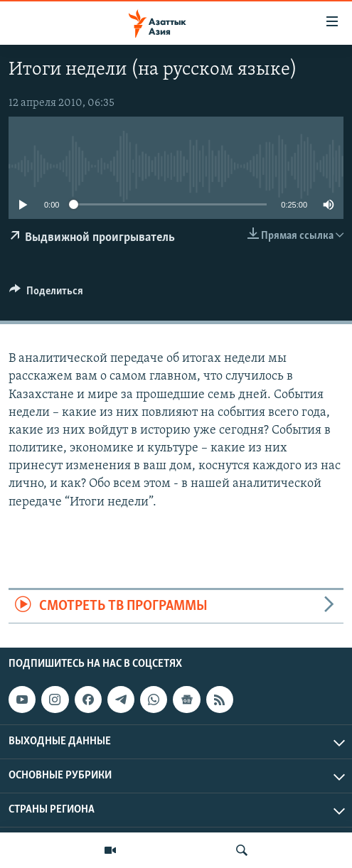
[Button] (46, 294)
